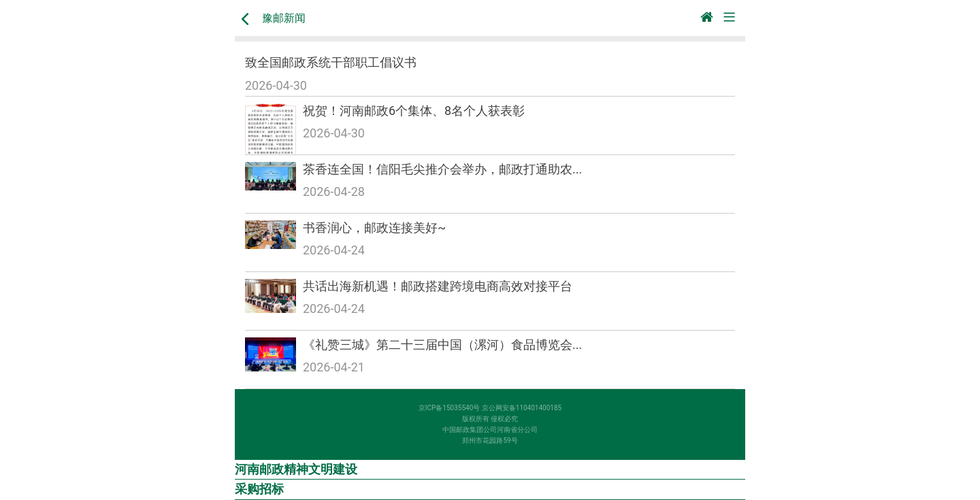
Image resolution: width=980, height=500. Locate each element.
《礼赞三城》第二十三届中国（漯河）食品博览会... (442, 345)
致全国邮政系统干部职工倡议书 (331, 62)
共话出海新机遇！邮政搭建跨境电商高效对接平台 (438, 286)
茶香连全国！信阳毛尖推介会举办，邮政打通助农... (442, 169)
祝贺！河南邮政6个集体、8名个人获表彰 (414, 111)
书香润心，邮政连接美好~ (374, 228)
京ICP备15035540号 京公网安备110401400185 (490, 408)
